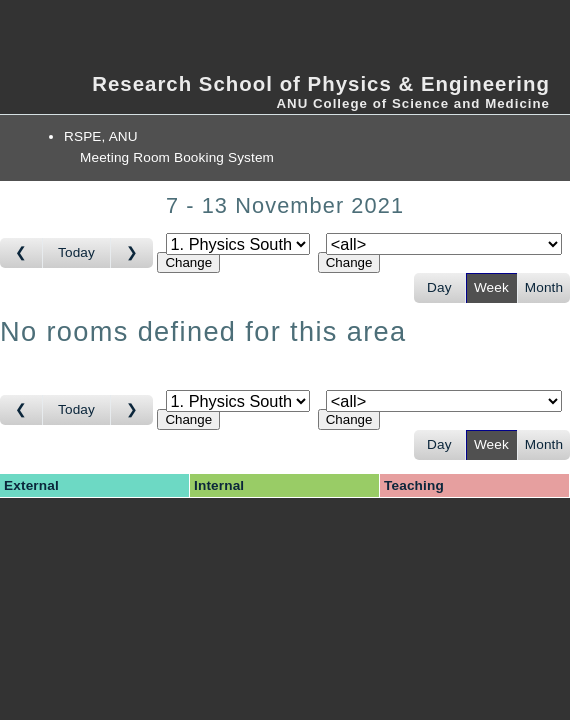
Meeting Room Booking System (177, 157)
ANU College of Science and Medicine (413, 103)
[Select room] (444, 244)
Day (439, 287)
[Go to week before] (21, 253)
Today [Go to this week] (76, 252)
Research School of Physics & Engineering (321, 84)
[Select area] (238, 244)
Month (544, 287)
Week (491, 287)
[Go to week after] (132, 253)
